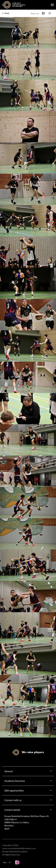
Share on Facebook (43, 13)
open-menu (52, 5)
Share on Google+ (50, 13)
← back (6, 13)
